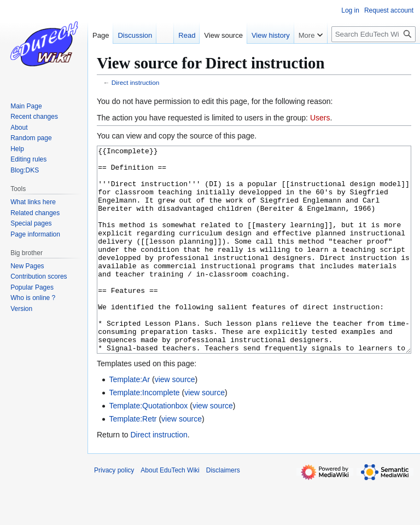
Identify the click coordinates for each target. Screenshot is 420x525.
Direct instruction (136, 82)
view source (175, 420)
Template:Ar (129, 420)
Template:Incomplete (144, 434)
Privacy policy (114, 511)
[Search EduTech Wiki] (374, 34)
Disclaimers (223, 511)
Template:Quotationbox (148, 447)
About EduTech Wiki (170, 511)
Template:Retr (133, 460)
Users (320, 118)
